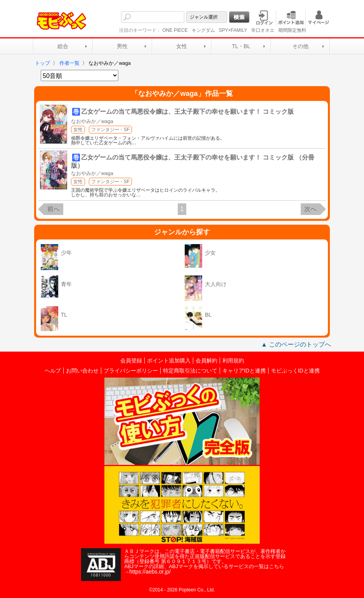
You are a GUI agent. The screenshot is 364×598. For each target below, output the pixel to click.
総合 (63, 46)
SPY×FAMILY (233, 30)
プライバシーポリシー (131, 371)
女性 (182, 46)
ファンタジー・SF (110, 130)
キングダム (203, 30)
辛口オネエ (263, 30)
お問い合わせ (82, 371)
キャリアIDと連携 (244, 371)
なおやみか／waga (92, 121)
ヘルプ (53, 371)
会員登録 (131, 361)
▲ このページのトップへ (296, 344)
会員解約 (206, 361)
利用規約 (233, 361)
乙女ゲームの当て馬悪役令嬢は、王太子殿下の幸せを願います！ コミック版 (187, 112)
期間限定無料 (292, 30)
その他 (300, 46)
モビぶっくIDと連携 (295, 371)
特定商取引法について (190, 371)
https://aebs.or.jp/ (150, 572)
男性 (122, 46)
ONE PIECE (175, 30)
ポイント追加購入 (169, 361)
